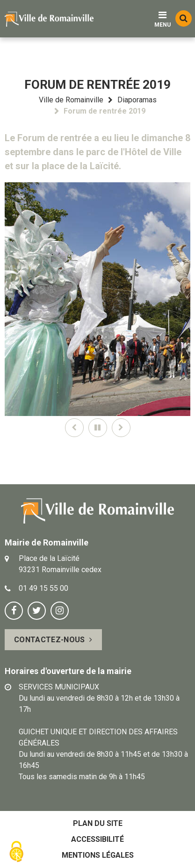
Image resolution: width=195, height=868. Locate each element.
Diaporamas (137, 100)
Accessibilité (97, 839)
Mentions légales (98, 855)
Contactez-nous (49, 640)
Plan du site (98, 823)
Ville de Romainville (71, 100)
